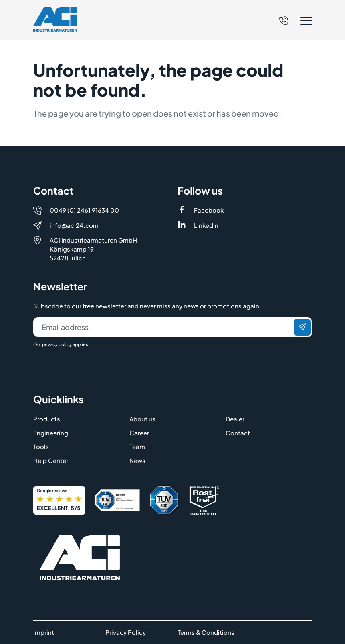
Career (139, 433)
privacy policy (57, 344)
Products (47, 419)
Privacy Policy (126, 632)
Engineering (51, 433)
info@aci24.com (74, 225)
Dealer (235, 419)
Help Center (51, 460)
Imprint (44, 632)
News (137, 460)
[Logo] (55, 19)
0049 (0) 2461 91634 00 (84, 210)
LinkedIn (206, 225)
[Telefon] (284, 20)
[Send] (302, 327)
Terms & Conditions (206, 632)
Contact (238, 433)
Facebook (209, 210)
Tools (41, 446)
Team (137, 446)
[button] (296, 21)
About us (142, 419)
